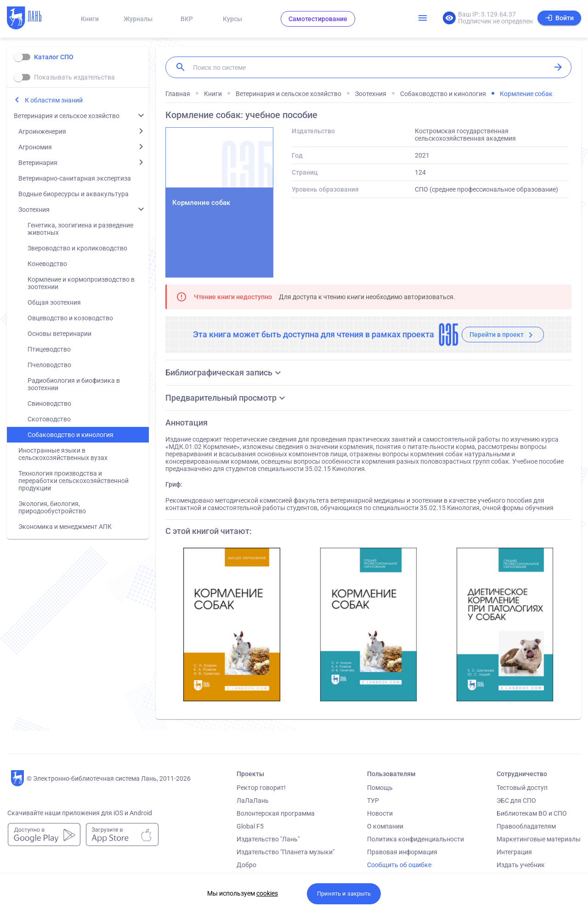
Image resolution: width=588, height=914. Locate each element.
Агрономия (35, 147)
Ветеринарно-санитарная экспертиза (75, 178)
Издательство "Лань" (268, 839)
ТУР (373, 800)
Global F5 (250, 826)
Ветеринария (38, 163)
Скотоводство (49, 419)
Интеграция (514, 852)
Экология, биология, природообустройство (52, 507)
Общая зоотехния (54, 302)
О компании (385, 826)
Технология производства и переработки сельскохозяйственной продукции (73, 481)
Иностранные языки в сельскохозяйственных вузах (63, 454)
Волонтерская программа (276, 813)
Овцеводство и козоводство (70, 318)
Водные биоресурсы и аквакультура (73, 194)
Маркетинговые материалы (539, 839)
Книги (90, 19)
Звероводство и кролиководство (77, 248)
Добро (246, 865)
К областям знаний (54, 100)
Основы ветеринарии (59, 334)
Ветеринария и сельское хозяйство (67, 116)
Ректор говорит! (261, 788)
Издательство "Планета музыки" (286, 852)
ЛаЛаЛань (253, 800)
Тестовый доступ (522, 788)
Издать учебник (521, 865)
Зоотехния (34, 210)
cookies (267, 893)
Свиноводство (49, 403)
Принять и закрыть (344, 894)
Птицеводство (49, 349)
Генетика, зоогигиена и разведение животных (80, 229)
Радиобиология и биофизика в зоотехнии (74, 384)
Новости (380, 813)
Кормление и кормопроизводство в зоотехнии (81, 283)
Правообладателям (526, 826)
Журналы (138, 19)
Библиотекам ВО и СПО (532, 813)
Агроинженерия (42, 131)
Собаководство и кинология (71, 435)
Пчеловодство (49, 365)
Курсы (232, 19)
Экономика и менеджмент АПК (65, 527)
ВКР (187, 19)
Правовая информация (402, 852)
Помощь (380, 788)
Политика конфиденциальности (416, 839)
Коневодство (47, 264)
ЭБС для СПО (516, 800)
